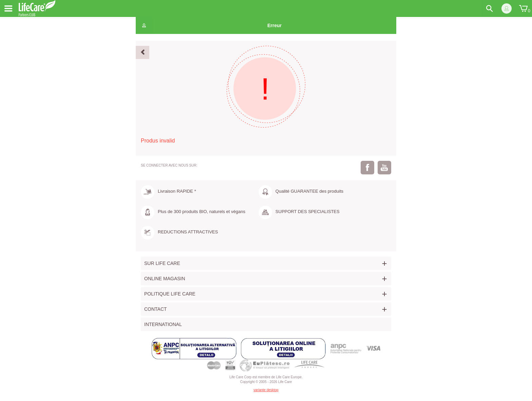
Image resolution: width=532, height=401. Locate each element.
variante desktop (266, 390)
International (163, 324)
